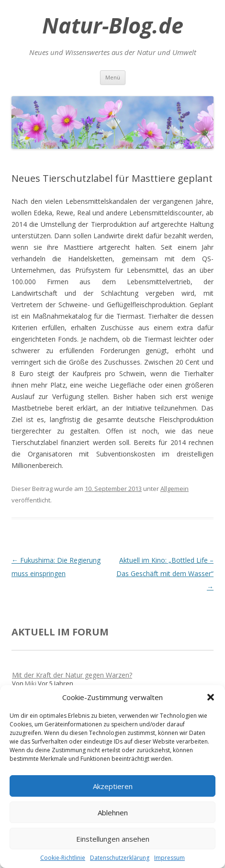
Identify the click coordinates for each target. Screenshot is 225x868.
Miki (31, 683)
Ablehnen (113, 812)
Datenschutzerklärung (120, 858)
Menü (113, 77)
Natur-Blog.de (113, 25)
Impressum (169, 858)
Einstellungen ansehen (113, 839)
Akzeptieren (113, 786)
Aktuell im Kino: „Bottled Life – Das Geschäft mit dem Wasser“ (165, 573)
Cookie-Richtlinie (63, 858)
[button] (211, 697)
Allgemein (174, 489)
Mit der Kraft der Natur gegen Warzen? (72, 675)
